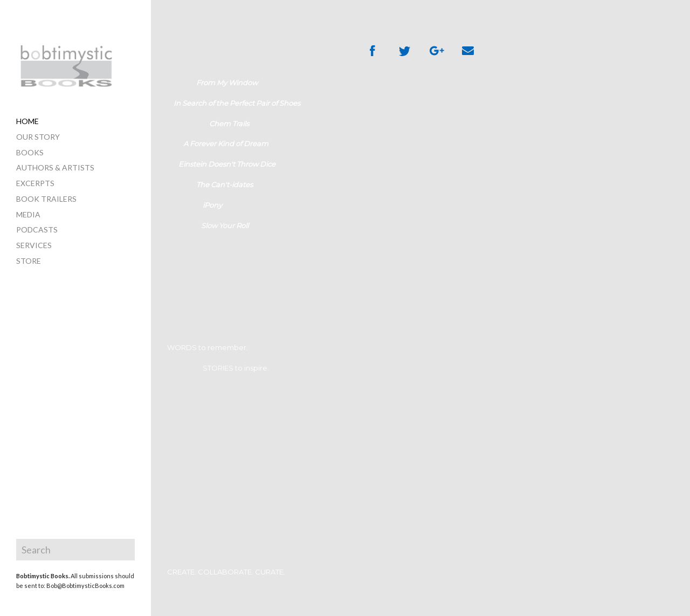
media (28, 214)
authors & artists (55, 167)
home (27, 121)
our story (38, 137)
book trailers (46, 199)
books (30, 152)
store (29, 261)
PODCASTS (37, 230)
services (34, 245)
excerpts (35, 183)
